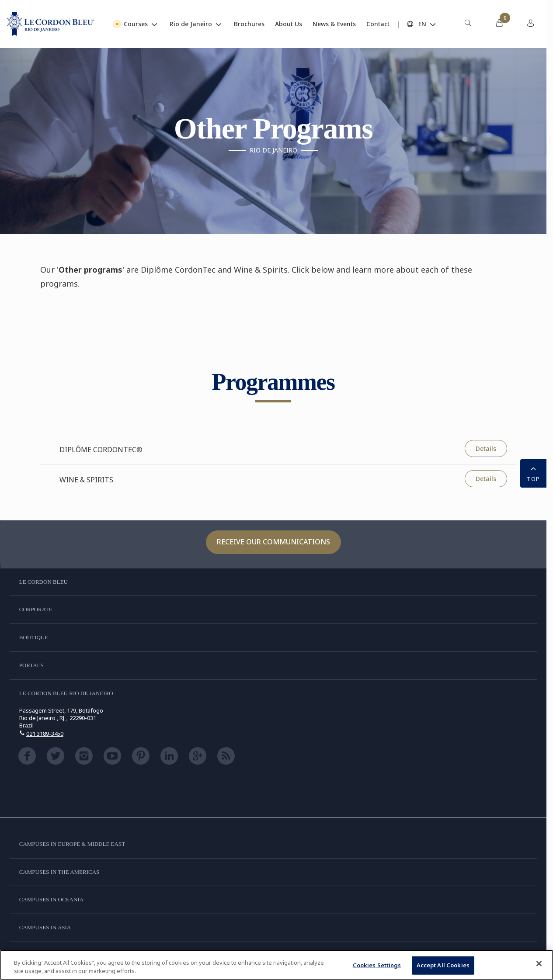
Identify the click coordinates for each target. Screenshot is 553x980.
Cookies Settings (377, 965)
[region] (276, 965)
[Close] (539, 964)
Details (486, 448)
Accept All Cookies (443, 965)
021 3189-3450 (45, 734)
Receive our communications (273, 542)
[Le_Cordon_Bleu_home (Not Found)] (51, 24)
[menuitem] (468, 24)
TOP (533, 473)
